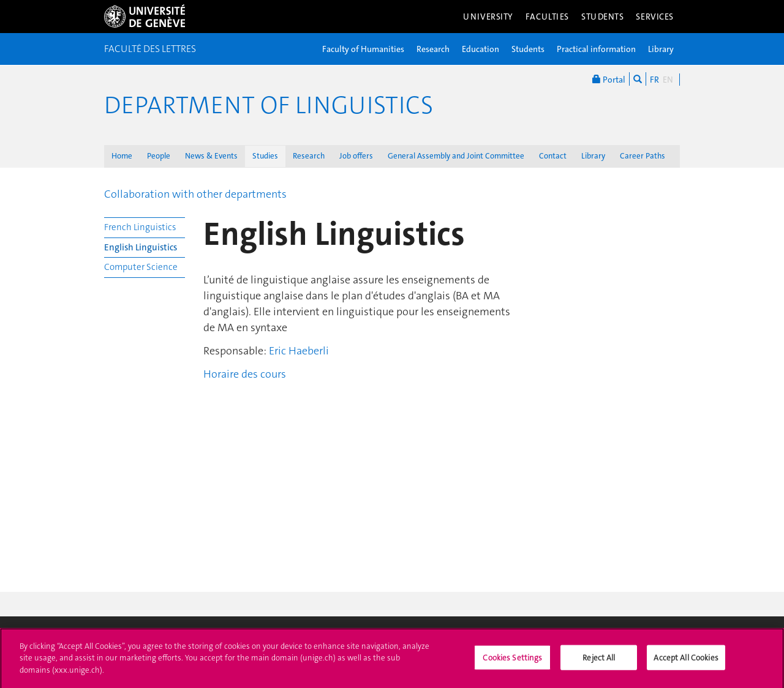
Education (481, 49)
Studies (265, 156)
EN (668, 80)
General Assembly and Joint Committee (456, 156)
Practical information (596, 49)
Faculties (547, 17)
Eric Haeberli (299, 351)
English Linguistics (141, 247)
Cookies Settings (512, 661)
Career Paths (643, 156)
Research (433, 49)
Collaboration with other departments (195, 194)
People (159, 156)
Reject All (599, 661)
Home (122, 156)
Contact (553, 156)
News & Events (211, 156)
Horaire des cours (245, 374)
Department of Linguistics (269, 105)
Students (603, 17)
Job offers (356, 156)
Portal (609, 79)
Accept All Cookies (686, 661)
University (488, 17)
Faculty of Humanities (363, 49)
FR (654, 80)
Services (655, 17)
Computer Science (141, 267)
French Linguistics (140, 227)
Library (661, 49)
